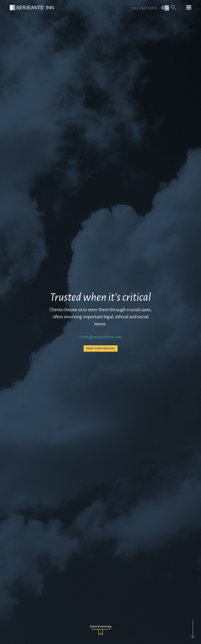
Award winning (101, 626)
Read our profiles (101, 348)
